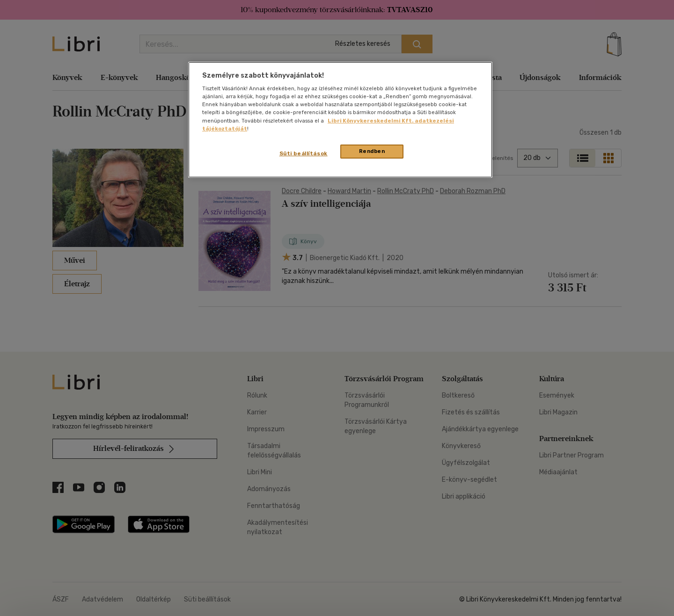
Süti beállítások (304, 153)
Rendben (372, 151)
